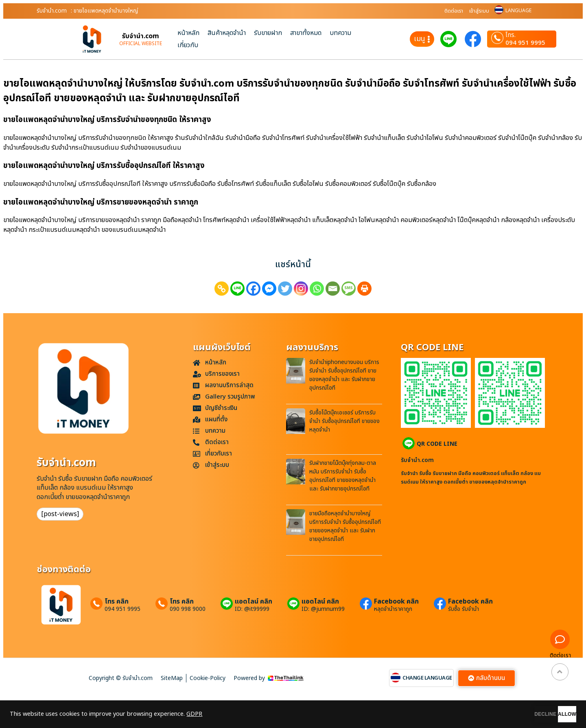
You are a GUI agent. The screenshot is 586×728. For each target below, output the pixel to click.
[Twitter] (285, 289)
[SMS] (349, 289)
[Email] (333, 289)
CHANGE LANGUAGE (427, 678)
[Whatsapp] (317, 289)
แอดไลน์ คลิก (254, 602)
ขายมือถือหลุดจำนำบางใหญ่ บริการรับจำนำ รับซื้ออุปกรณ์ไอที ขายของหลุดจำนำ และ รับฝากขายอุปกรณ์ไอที (345, 526)
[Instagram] (301, 289)
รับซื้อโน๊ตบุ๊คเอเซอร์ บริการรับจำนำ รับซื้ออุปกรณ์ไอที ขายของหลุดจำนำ (344, 421)
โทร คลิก (117, 602)
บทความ (340, 33)
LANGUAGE (518, 11)
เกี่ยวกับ (188, 45)
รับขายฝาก (268, 33)
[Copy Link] (222, 289)
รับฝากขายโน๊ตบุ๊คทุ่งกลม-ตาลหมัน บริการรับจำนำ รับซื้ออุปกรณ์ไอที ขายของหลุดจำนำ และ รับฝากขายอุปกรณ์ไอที (343, 476)
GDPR (194, 714)
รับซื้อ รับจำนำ (464, 609)
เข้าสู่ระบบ (479, 11)
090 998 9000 (188, 609)
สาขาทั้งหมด (306, 33)
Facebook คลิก (396, 602)
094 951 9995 (525, 43)
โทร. (511, 35)
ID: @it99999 (252, 609)
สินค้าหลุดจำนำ (227, 33)
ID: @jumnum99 (323, 609)
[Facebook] (253, 289)
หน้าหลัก (188, 33)
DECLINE (503, 714)
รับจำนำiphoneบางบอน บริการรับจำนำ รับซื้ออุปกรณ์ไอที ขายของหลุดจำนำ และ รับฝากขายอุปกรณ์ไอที (344, 375)
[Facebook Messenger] (269, 289)
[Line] (237, 289)
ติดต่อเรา (454, 11)
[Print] (364, 289)
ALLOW (553, 714)
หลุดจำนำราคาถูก (393, 609)
